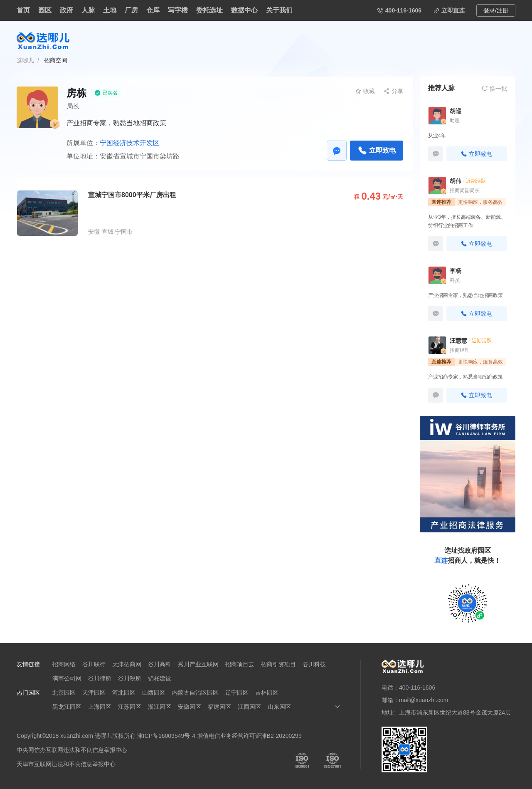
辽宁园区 (237, 693)
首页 (23, 10)
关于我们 (279, 10)
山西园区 (154, 693)
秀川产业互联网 (198, 664)
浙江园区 (160, 707)
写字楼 (178, 10)
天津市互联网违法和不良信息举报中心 (66, 764)
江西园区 (249, 707)
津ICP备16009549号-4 (166, 736)
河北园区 (124, 693)
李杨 (456, 271)
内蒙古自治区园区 (195, 693)
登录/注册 (496, 10)
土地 (110, 10)
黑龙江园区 (67, 707)
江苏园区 (130, 707)
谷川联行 (94, 664)
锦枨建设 (160, 678)
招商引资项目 (278, 664)
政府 (66, 10)
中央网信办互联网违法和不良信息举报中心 (72, 750)
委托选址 (209, 10)
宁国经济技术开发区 (130, 143)
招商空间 (56, 60)
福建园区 (219, 707)
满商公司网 (67, 678)
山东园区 (279, 707)
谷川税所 (130, 678)
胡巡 (456, 111)
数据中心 (244, 10)
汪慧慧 (458, 341)
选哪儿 (25, 60)
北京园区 (64, 693)
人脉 (88, 10)
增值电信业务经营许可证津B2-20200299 (249, 736)
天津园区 (94, 693)
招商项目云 (240, 664)
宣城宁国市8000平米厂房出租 (132, 195)
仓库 (153, 10)
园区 (45, 10)
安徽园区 (190, 707)
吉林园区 (267, 693)
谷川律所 (100, 678)
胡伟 (456, 181)
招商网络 (64, 664)
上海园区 (100, 707)
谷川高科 (160, 664)
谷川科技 (314, 664)
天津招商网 (127, 664)
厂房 (131, 10)
